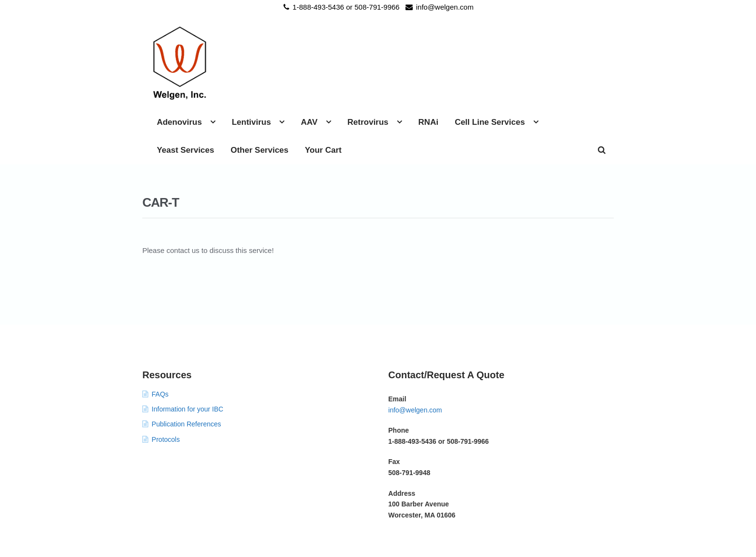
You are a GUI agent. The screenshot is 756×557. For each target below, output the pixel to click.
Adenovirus (297, 40)
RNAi (547, 40)
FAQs (160, 338)
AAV (427, 40)
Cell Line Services (310, 68)
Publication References (187, 368)
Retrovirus (486, 40)
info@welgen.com (438, 7)
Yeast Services (404, 68)
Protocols (166, 384)
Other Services (478, 68)
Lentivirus (370, 40)
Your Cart (541, 68)
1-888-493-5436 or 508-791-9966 (340, 7)
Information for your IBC (188, 353)
